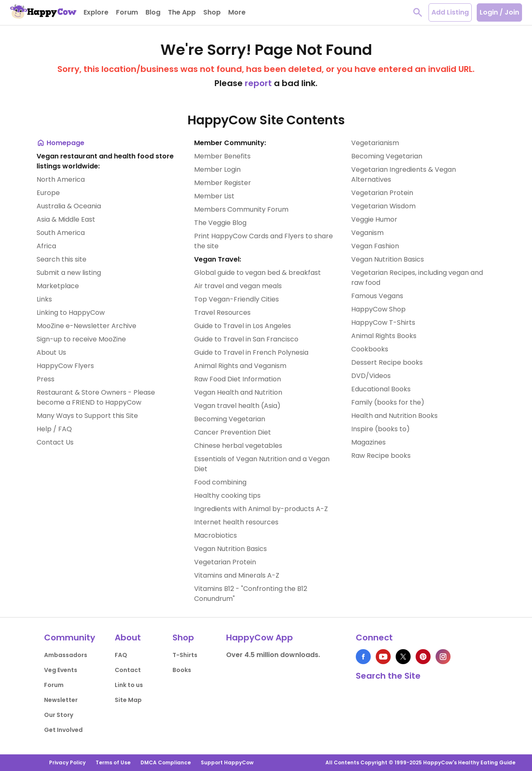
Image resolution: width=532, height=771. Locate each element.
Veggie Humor (374, 219)
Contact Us (55, 442)
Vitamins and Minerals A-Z (237, 575)
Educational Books (381, 389)
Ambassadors (66, 655)
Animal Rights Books (384, 336)
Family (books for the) (388, 402)
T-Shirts (185, 655)
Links (44, 299)
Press (46, 379)
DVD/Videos (371, 376)
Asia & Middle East (66, 219)
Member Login (217, 169)
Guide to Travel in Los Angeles (243, 326)
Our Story (59, 715)
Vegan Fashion (375, 246)
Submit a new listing (69, 273)
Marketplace (58, 286)
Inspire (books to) (381, 429)
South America (61, 233)
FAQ (121, 655)
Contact (128, 670)
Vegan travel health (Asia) (237, 406)
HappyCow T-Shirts (383, 322)
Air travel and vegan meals (238, 286)
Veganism (367, 233)
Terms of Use (113, 762)
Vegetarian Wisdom (383, 206)
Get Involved (63, 730)
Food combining (220, 482)
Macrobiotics (216, 535)
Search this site (62, 259)
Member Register (223, 183)
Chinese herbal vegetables (238, 446)
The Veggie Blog (220, 223)
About (128, 638)
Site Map (128, 700)
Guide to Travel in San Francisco (246, 339)
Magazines (368, 442)
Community (70, 638)
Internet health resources (236, 522)
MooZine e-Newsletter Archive (86, 326)
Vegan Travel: (218, 259)
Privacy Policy (67, 762)
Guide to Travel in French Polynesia (251, 352)
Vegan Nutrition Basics (230, 549)
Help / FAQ (54, 429)
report (258, 83)
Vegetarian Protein (225, 562)
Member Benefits (222, 156)
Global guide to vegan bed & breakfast (257, 273)
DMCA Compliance (166, 762)
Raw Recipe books (381, 456)
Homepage (60, 143)
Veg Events (61, 670)
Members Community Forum (241, 209)
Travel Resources (222, 313)
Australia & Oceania (69, 206)
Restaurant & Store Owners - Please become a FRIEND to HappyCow (96, 397)
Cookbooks (370, 349)
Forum (54, 685)
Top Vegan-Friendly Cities (236, 299)
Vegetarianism (375, 143)
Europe (48, 193)
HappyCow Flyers (65, 366)
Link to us (129, 685)
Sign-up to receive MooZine (81, 339)
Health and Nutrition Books (394, 416)
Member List (214, 196)
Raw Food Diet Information (238, 379)
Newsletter (61, 700)
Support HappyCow (227, 762)
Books (182, 670)
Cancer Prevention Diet (233, 432)
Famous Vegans (377, 296)
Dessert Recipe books (387, 362)
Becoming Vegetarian (230, 419)
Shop (183, 638)
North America (61, 179)
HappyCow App (260, 638)
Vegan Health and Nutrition (238, 392)
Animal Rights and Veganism (240, 366)
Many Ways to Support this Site (87, 416)
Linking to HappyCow (71, 313)
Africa (46, 246)
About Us (51, 352)
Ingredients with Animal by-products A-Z (261, 509)
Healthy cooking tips (227, 495)
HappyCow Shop (378, 309)
